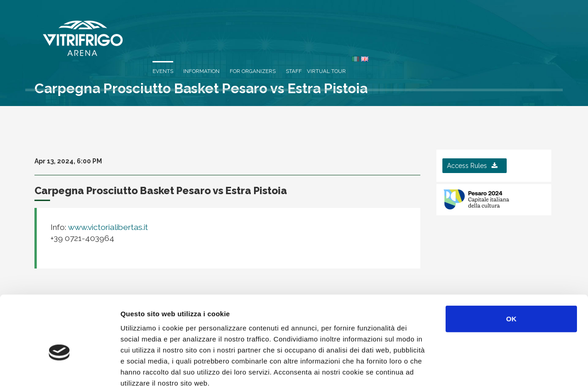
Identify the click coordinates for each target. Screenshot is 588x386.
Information (374, 28)
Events (335, 28)
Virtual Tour (499, 28)
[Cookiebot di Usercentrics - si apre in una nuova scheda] (59, 368)
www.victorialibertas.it (107, 227)
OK (512, 266)
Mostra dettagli (488, 368)
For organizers (425, 28)
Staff (466, 28)
